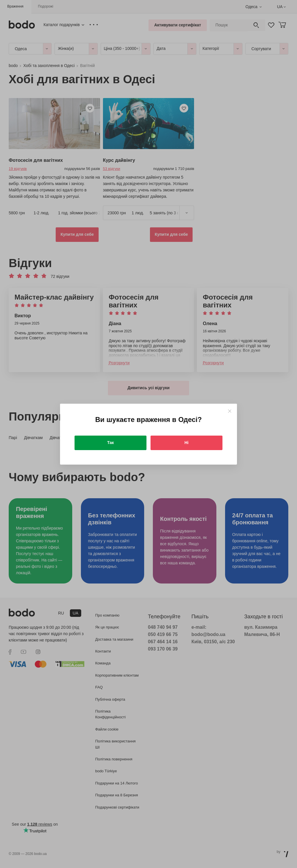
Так (111, 443)
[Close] (230, 411)
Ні (186, 443)
